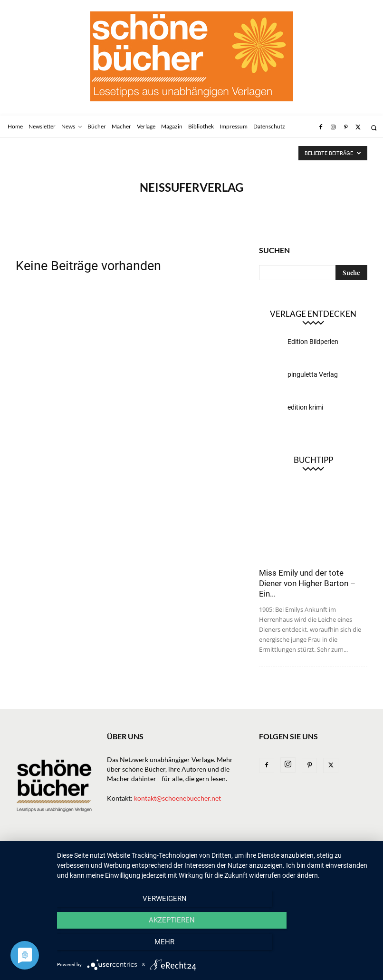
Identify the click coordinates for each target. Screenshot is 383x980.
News (96, 854)
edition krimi (305, 407)
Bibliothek (268, 854)
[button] (374, 128)
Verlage (159, 854)
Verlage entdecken (313, 314)
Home (24, 854)
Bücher (125, 854)
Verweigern (104, 947)
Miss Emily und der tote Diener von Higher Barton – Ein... (307, 583)
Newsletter (61, 854)
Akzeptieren (215, 947)
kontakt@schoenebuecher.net (177, 798)
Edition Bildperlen (313, 342)
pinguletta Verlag (313, 374)
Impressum (311, 854)
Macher (193, 854)
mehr (326, 947)
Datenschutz (36, 864)
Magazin (229, 854)
